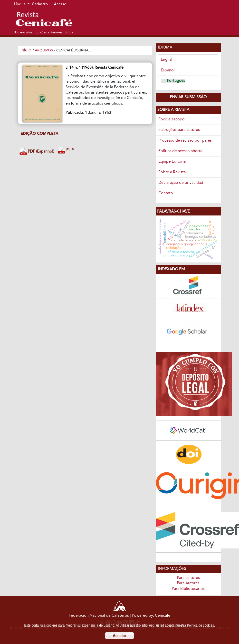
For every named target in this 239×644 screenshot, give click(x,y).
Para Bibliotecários (188, 589)
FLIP (66, 151)
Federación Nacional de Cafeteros (99, 616)
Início (26, 50)
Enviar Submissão (188, 97)
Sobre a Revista (172, 172)
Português (176, 81)
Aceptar (119, 636)
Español (168, 70)
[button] (70, 32)
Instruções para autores (179, 130)
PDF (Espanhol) (37, 152)
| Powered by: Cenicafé (150, 616)
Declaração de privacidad (181, 183)
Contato (166, 193)
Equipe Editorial (172, 162)
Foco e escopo (172, 119)
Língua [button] (20, 4)
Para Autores (188, 583)
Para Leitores (188, 578)
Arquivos (44, 50)
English (167, 60)
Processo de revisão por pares (185, 141)
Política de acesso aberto (181, 151)
